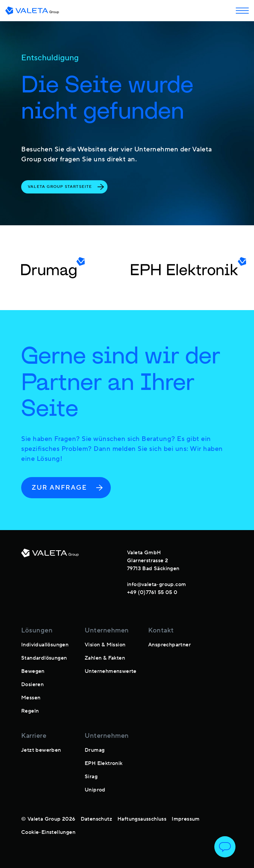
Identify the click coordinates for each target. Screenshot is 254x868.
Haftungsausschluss (142, 819)
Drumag (95, 750)
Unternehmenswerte (111, 671)
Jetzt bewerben (41, 750)
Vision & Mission (105, 645)
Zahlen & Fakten (105, 658)
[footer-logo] (50, 571)
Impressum (186, 819)
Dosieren (32, 684)
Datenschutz (96, 819)
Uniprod (95, 790)
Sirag (91, 777)
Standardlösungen (44, 658)
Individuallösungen (45, 645)
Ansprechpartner (169, 645)
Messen (31, 698)
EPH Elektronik (104, 763)
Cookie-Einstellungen (48, 832)
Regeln (30, 711)
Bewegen (33, 671)
